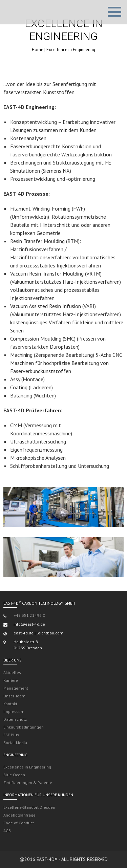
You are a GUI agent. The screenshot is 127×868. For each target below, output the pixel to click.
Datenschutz (15, 719)
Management (16, 688)
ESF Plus (11, 735)
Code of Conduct (19, 823)
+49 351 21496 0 (29, 615)
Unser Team (14, 696)
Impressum (14, 711)
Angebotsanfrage (19, 815)
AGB (7, 831)
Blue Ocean (14, 775)
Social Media (15, 743)
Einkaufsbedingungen (24, 727)
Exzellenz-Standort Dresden (29, 807)
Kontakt (10, 704)
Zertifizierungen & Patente (28, 783)
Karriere (11, 680)
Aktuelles (12, 672)
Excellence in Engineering (27, 767)
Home (38, 50)
